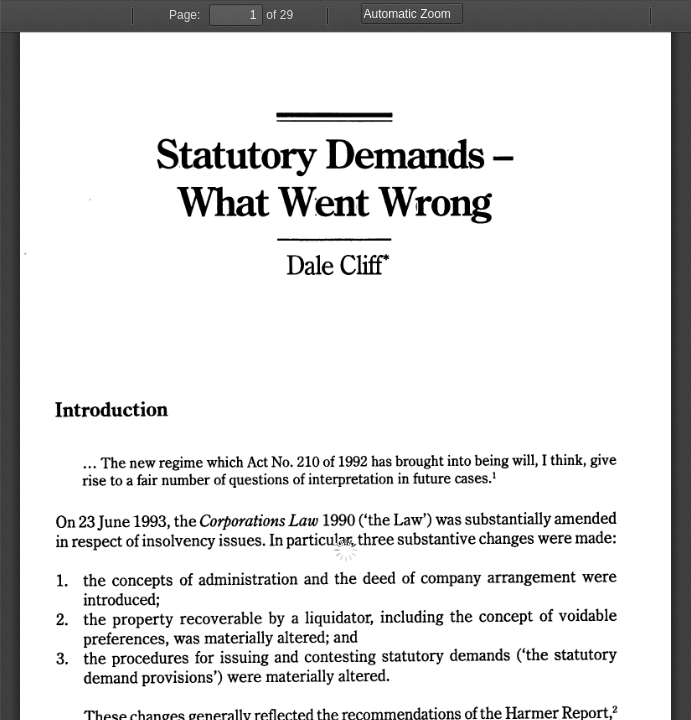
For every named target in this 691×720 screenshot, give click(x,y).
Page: (184, 15)
